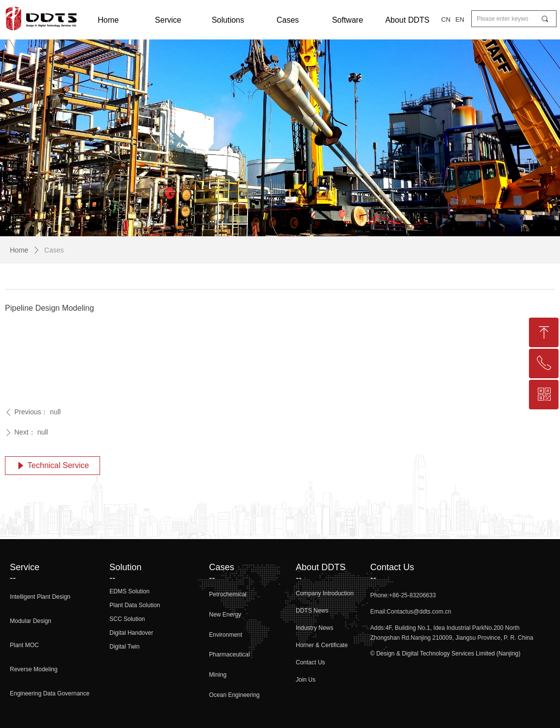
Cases (54, 250)
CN (446, 19)
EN (460, 19)
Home (19, 250)
